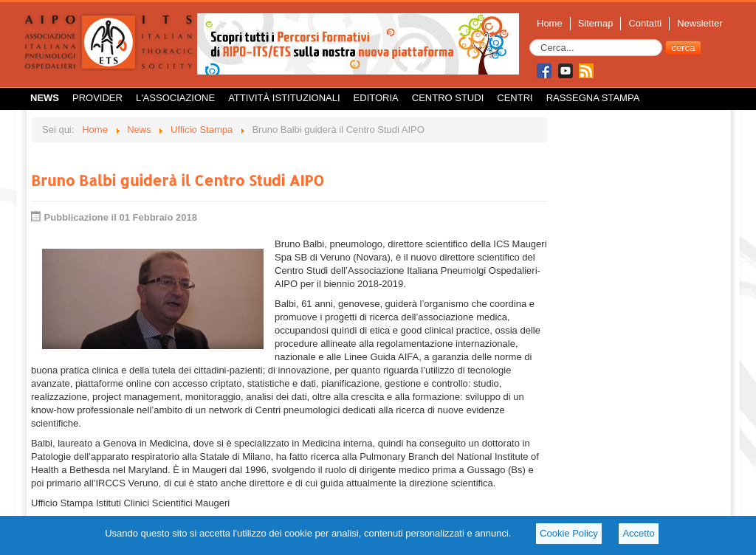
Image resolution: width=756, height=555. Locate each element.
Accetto (638, 533)
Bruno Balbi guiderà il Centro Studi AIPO (178, 180)
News (45, 98)
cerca (684, 48)
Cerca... (530, 39)
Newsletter (700, 23)
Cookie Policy (569, 533)
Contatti (645, 23)
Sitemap (596, 23)
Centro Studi (448, 98)
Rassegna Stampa (593, 98)
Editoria (376, 98)
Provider (97, 98)
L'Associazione (175, 98)
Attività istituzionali (284, 98)
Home (550, 23)
